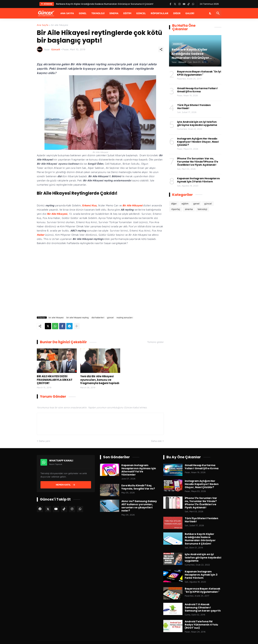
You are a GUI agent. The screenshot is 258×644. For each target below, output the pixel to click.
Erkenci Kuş (89, 205)
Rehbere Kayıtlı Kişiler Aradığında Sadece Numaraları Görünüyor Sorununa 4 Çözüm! (200, 539)
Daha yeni (44, 441)
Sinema (114, 13)
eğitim (185, 203)
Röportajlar (160, 13)
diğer (174, 203)
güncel (110, 318)
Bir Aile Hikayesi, (57, 214)
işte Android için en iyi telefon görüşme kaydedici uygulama (197, 123)
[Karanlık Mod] (210, 13)
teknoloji (202, 209)
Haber (41, 235)
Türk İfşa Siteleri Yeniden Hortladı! (194, 107)
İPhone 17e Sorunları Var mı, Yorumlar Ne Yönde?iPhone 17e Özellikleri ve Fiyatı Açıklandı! (198, 162)
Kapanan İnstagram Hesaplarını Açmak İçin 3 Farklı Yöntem (199, 180)
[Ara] (218, 13)
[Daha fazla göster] (77, 326)
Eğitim (127, 13)
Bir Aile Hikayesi (132, 205)
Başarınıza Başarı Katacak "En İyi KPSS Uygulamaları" (199, 73)
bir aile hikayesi (60, 25)
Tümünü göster (156, 342)
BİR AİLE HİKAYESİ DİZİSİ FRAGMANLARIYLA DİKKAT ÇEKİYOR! (55, 380)
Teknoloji (98, 13)
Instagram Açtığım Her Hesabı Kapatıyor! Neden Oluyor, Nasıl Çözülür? (198, 142)
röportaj (176, 209)
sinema (189, 209)
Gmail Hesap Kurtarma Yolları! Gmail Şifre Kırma (197, 90)
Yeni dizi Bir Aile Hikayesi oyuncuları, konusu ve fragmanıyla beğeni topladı (100, 380)
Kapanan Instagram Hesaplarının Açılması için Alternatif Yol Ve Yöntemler (139, 470)
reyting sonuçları (125, 318)
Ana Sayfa (67, 13)
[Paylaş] (161, 49)
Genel (83, 13)
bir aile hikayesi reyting (78, 318)
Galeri (190, 13)
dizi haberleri (98, 318)
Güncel (141, 13)
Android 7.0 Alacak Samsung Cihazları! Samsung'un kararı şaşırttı (203, 608)
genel (196, 203)
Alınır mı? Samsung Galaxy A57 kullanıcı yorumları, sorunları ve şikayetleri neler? (139, 506)
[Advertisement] (100, 285)
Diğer (177, 13)
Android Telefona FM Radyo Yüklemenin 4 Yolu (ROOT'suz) (201, 625)
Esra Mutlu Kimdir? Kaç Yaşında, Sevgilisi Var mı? (138, 487)
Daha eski (156, 441)
